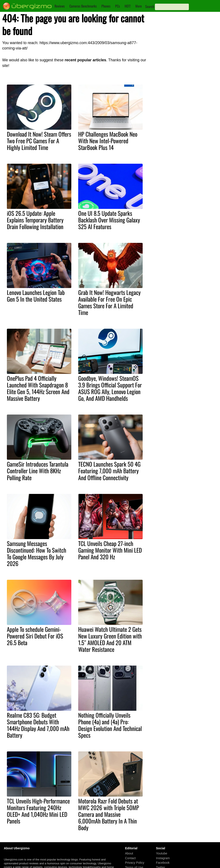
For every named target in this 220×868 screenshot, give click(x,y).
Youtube (162, 854)
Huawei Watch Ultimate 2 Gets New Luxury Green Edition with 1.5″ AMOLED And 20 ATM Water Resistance (110, 639)
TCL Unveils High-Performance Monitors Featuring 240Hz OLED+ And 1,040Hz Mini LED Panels (38, 811)
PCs (118, 6)
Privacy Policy (135, 863)
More (139, 6)
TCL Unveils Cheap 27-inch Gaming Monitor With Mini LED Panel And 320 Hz (110, 550)
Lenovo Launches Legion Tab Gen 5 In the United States (36, 296)
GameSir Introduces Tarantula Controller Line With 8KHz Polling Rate (38, 471)
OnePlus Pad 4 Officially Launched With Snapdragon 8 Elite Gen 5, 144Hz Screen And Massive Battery (38, 388)
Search (150, 6)
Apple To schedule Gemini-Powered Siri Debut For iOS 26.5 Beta (35, 636)
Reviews (60, 6)
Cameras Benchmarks (83, 6)
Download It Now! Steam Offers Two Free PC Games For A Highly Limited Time (39, 141)
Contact (130, 858)
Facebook (163, 863)
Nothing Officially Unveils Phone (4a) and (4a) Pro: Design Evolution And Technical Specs (110, 725)
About (129, 854)
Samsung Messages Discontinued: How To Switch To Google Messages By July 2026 (37, 553)
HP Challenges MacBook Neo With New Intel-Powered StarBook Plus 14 (108, 141)
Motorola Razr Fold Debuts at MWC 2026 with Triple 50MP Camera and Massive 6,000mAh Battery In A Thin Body (109, 814)
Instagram (163, 858)
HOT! (128, 6)
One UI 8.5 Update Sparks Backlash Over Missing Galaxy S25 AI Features (109, 220)
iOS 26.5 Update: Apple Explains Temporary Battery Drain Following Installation (35, 220)
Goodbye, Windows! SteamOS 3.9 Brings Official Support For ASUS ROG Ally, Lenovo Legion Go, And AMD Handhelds (110, 388)
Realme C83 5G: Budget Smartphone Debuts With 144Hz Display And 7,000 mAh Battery (38, 725)
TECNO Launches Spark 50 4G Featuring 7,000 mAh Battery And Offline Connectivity (109, 471)
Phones (106, 6)
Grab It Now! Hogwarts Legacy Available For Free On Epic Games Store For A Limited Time (109, 302)
